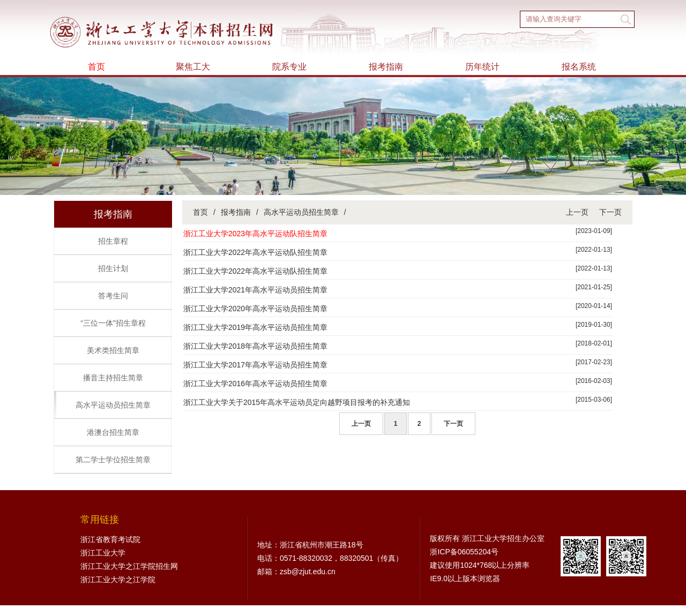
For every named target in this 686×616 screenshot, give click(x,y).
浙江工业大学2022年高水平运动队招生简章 (255, 252)
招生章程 (113, 241)
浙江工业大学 (103, 553)
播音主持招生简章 (113, 378)
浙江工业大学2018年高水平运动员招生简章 (255, 346)
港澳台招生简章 (113, 432)
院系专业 (289, 67)
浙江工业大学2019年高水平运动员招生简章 (255, 327)
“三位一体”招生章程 (113, 323)
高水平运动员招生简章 (113, 405)
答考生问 (113, 296)
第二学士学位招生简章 (113, 460)
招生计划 (113, 268)
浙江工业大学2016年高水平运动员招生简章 (255, 384)
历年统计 (482, 67)
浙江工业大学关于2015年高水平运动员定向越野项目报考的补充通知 (297, 402)
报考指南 (386, 67)
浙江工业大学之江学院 (118, 580)
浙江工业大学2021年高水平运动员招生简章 (255, 290)
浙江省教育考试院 (110, 539)
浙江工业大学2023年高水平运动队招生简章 (255, 234)
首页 (96, 67)
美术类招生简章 (113, 350)
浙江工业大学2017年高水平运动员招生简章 (255, 365)
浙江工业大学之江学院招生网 (129, 566)
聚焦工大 (193, 67)
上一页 (577, 212)
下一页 (610, 212)
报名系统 (579, 67)
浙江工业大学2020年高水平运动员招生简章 (255, 309)
